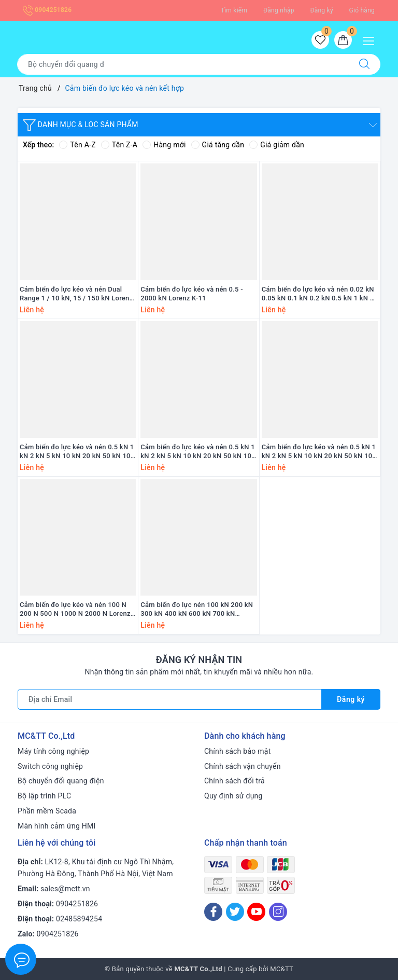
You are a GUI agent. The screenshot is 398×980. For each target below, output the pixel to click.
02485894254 (79, 919)
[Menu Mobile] (371, 40)
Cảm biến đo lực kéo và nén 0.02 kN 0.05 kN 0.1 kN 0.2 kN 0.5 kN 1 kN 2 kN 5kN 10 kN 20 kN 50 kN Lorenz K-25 (319, 294)
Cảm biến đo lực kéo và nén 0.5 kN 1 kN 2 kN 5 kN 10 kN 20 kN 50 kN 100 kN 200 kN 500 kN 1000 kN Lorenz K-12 (320, 452)
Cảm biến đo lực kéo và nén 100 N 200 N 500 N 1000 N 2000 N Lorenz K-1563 (75, 610)
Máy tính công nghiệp (53, 751)
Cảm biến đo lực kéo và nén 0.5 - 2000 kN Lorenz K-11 (192, 294)
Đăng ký (321, 10)
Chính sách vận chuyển (243, 766)
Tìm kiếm (234, 10)
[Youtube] (256, 912)
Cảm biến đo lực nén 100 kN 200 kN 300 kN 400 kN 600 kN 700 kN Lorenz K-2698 (197, 610)
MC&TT (282, 969)
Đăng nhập (279, 10)
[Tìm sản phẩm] (183, 64)
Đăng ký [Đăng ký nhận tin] (351, 699)
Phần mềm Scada (47, 811)
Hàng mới (164, 145)
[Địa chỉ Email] (170, 699)
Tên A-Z (77, 145)
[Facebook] (213, 912)
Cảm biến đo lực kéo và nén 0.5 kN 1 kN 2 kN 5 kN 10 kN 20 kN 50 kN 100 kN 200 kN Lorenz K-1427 (77, 452)
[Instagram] (278, 912)
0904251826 (47, 10)
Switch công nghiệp (50, 766)
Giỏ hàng (362, 10)
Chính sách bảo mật (237, 751)
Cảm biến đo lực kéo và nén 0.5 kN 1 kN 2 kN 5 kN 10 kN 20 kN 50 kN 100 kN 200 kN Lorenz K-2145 (198, 452)
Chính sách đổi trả (234, 781)
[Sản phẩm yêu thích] (320, 40)
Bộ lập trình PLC (44, 796)
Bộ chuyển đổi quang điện (61, 781)
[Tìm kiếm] (364, 64)
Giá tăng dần (218, 145)
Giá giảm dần (277, 145)
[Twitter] (235, 912)
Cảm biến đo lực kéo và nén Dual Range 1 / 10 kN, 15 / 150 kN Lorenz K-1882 (76, 294)
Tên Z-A (119, 145)
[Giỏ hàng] (343, 40)
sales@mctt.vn (65, 889)
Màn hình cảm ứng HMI (57, 826)
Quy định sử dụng (233, 796)
